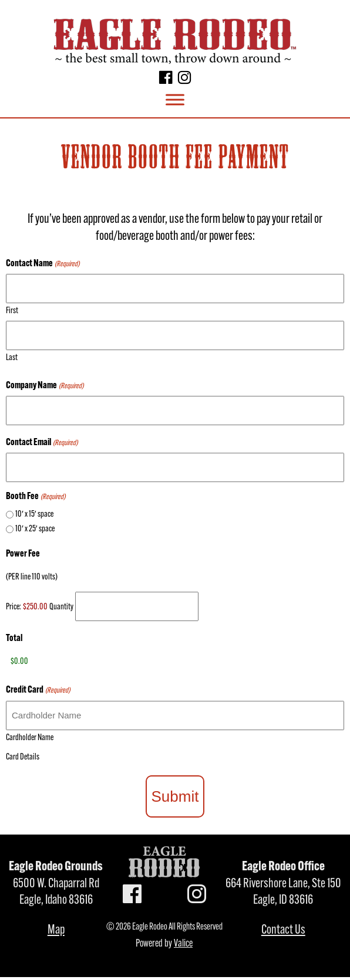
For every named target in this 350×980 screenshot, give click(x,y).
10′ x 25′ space (35, 529)
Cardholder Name (30, 738)
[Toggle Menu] (175, 100)
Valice (183, 944)
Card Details (23, 757)
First (12, 311)
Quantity (61, 607)
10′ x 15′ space (34, 515)
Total (14, 639)
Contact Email (42, 443)
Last (12, 358)
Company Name (45, 386)
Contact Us (283, 930)
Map (56, 930)
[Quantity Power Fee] (137, 606)
